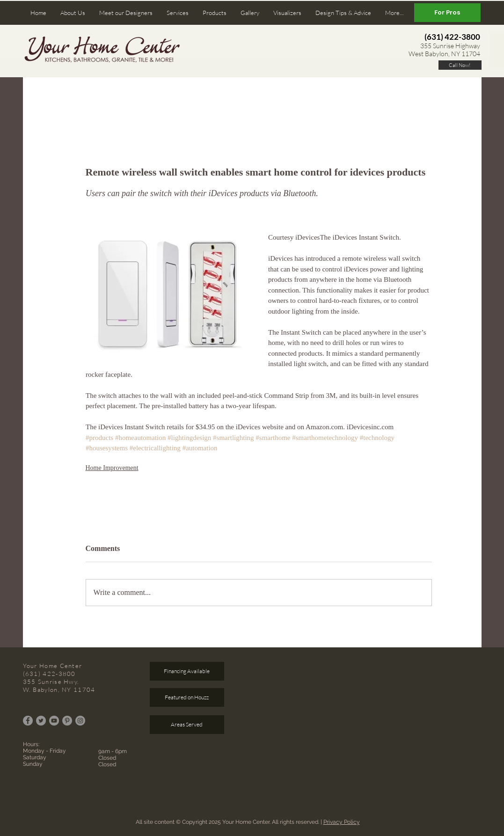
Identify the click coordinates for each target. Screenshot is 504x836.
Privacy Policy (342, 822)
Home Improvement (112, 468)
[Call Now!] (460, 65)
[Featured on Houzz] (187, 697)
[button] (73, 13)
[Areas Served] (187, 725)
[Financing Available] (187, 671)
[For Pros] (447, 13)
